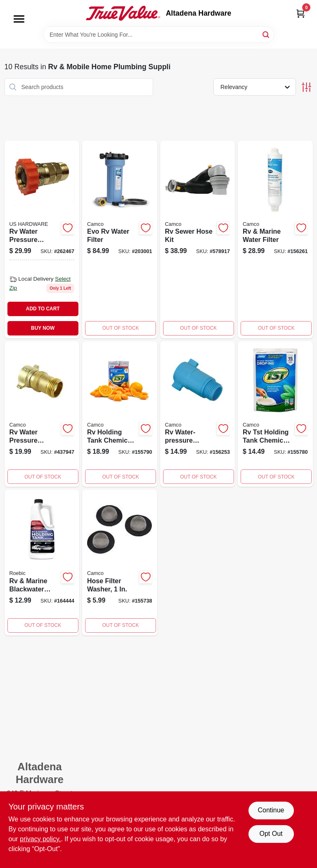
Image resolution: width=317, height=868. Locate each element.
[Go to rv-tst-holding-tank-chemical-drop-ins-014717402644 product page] (275, 414)
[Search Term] (158, 35)
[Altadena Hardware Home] (123, 13)
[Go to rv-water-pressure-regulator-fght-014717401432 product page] (198, 414)
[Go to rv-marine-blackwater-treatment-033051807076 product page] (42, 563)
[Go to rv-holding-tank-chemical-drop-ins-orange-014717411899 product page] (120, 414)
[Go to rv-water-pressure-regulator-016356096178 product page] (42, 239)
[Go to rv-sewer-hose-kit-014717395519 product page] (198, 239)
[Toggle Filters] (306, 87)
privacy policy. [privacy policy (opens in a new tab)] (40, 839)
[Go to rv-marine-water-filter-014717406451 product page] (275, 239)
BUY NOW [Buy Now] (43, 328)
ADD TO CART (43, 309)
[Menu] (19, 19)
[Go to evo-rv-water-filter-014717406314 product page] (120, 239)
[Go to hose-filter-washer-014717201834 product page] (120, 563)
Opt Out (271, 834)
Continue (271, 810)
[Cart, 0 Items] (300, 13)
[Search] (266, 34)
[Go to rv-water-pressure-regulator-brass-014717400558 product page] (42, 414)
